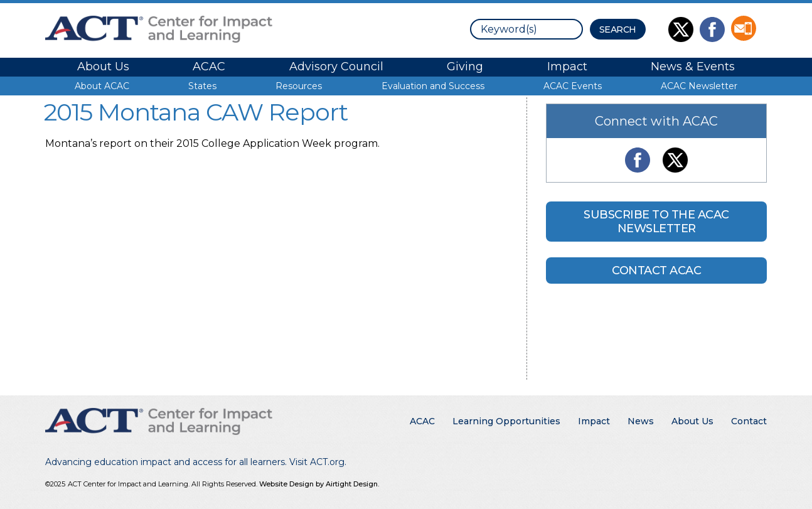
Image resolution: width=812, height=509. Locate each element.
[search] (526, 29)
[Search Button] (618, 29)
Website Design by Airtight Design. (319, 484)
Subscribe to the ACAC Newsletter (656, 222)
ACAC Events (573, 86)
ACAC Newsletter (699, 86)
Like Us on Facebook (712, 29)
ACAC (209, 67)
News (641, 421)
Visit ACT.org (317, 462)
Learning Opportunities (506, 421)
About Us (103, 67)
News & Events (693, 67)
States (202, 86)
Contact (749, 421)
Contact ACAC (656, 271)
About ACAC (102, 86)
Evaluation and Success (433, 86)
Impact (567, 67)
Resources (299, 86)
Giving (465, 67)
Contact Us (744, 28)
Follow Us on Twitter (681, 29)
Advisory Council (336, 67)
